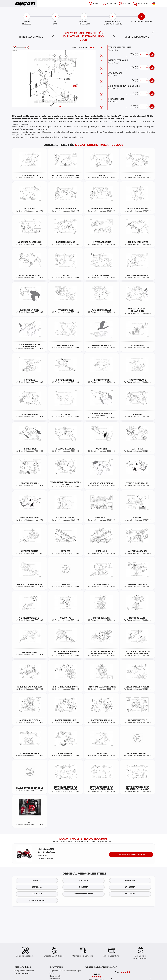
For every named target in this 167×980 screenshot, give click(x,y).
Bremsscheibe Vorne (83, 894)
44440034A (130, 880)
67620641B (37, 894)
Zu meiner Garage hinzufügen (131, 855)
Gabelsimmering (37, 900)
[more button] (147, 55)
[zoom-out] (14, 48)
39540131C (37, 880)
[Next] (113, 37)
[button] (154, 33)
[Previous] (54, 37)
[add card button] (152, 55)
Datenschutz (55, 976)
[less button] (141, 55)
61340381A (83, 887)
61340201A (37, 887)
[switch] (92, 48)
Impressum (55, 979)
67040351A (130, 887)
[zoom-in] (27, 48)
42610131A (83, 880)
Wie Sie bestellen (21, 973)
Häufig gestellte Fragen (24, 971)
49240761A (130, 894)
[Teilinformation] (101, 56)
